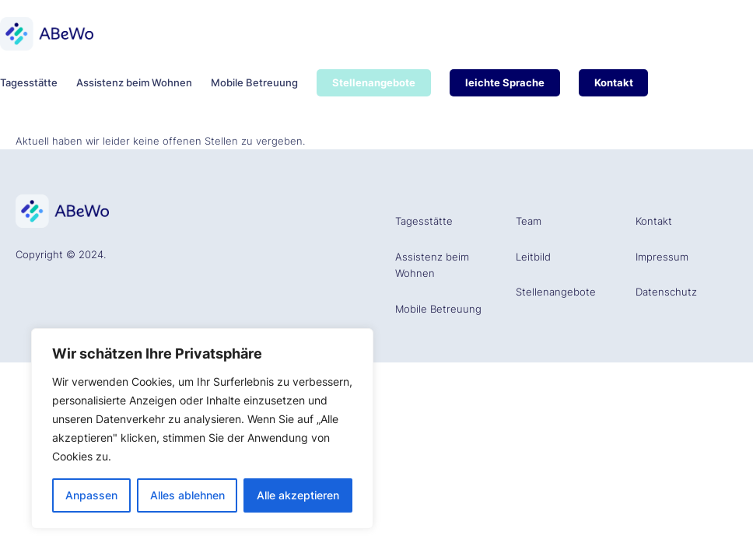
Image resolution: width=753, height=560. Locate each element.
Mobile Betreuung (438, 309)
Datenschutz (666, 292)
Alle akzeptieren (298, 495)
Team (529, 221)
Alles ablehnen (187, 495)
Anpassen (91, 495)
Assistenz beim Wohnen (432, 265)
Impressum (662, 257)
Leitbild (533, 257)
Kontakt (654, 221)
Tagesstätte (424, 221)
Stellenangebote (556, 292)
